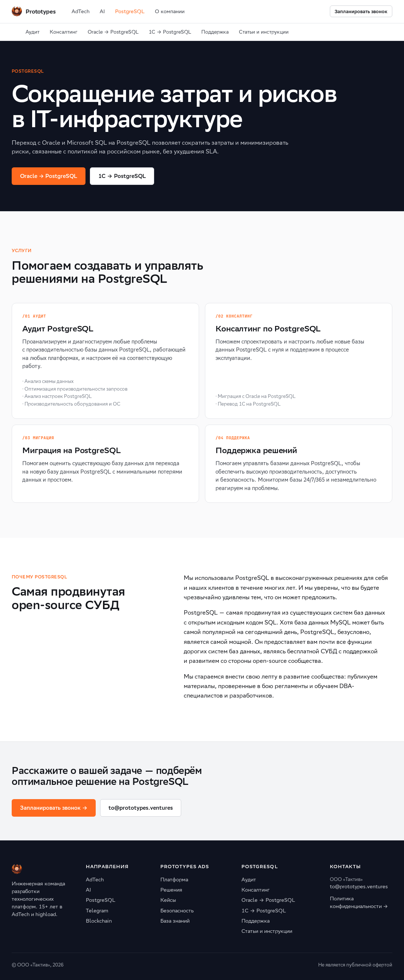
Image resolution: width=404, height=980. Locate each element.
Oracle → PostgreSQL (113, 32)
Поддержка (215, 32)
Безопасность (177, 911)
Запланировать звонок (361, 12)
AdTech (81, 11)
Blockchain (99, 921)
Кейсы (168, 900)
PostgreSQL (130, 11)
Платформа (174, 880)
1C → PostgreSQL (122, 176)
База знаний (175, 921)
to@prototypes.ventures (141, 808)
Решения (171, 890)
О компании (170, 11)
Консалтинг (64, 32)
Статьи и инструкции (264, 32)
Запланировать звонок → (54, 808)
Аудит (33, 32)
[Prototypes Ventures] (34, 11)
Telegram (97, 911)
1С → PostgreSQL (170, 32)
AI (102, 11)
